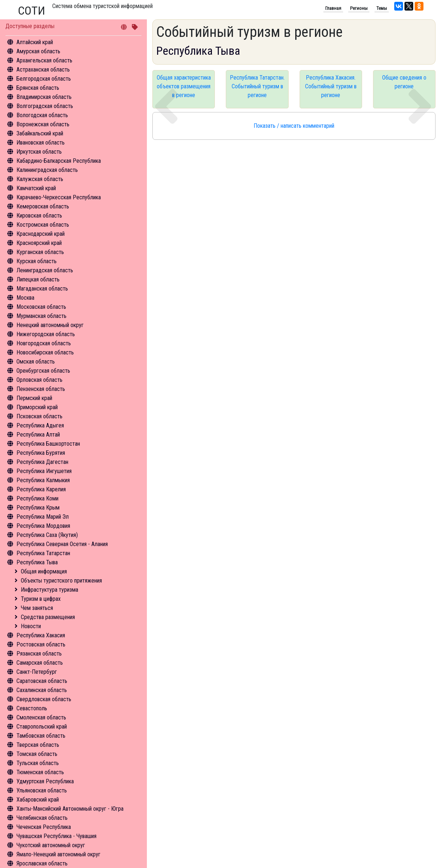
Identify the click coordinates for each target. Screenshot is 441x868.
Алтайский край (35, 42)
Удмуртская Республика (45, 781)
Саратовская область (42, 681)
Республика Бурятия (41, 453)
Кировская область (39, 216)
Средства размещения (48, 617)
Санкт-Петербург (37, 672)
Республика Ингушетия (44, 471)
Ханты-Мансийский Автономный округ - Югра (70, 809)
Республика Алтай (38, 435)
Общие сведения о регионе (404, 82)
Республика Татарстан (43, 553)
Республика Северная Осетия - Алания (62, 544)
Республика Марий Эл (43, 517)
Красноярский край (39, 243)
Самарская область (40, 663)
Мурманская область (41, 316)
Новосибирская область (45, 352)
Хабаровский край (38, 800)
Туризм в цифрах (41, 599)
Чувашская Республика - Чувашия (56, 836)
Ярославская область (42, 863)
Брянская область (38, 88)
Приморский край (37, 407)
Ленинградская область (45, 270)
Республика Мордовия (43, 526)
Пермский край (34, 398)
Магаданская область (42, 289)
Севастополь (32, 708)
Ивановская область (41, 143)
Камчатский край (36, 188)
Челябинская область (42, 818)
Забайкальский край (40, 133)
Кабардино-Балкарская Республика (59, 161)
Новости (31, 626)
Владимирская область (44, 97)
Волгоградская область (45, 106)
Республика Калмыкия (43, 480)
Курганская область (40, 252)
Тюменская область (40, 772)
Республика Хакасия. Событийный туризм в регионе (331, 86)
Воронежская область (43, 124)
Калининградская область (47, 170)
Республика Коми (37, 498)
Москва (25, 298)
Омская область (36, 362)
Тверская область (38, 745)
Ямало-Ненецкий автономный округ (58, 854)
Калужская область (40, 179)
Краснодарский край (41, 234)
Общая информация (44, 571)
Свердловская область (44, 699)
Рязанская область (39, 654)
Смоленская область (41, 717)
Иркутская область (39, 152)
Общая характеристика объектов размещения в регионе (184, 86)
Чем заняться (37, 608)
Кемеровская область (43, 206)
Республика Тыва (37, 562)
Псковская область (39, 416)
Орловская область (39, 380)
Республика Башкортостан (48, 444)
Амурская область (38, 51)
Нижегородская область (46, 334)
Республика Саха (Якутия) (47, 535)
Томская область (37, 754)
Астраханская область (43, 70)
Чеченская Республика (44, 827)
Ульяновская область (42, 790)
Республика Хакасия (41, 635)
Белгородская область (44, 79)
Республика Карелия (41, 489)
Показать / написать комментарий (294, 126)
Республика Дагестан (42, 462)
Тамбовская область (41, 736)
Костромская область (43, 225)
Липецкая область (38, 279)
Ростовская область (41, 644)
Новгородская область (44, 343)
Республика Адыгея (40, 425)
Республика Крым (38, 508)
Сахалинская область (42, 690)
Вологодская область (42, 115)
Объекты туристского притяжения (61, 581)
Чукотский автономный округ (51, 845)
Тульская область (38, 763)
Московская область (41, 307)
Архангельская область (44, 60)
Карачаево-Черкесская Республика (59, 197)
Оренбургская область (43, 371)
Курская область (37, 261)
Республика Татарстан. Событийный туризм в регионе (257, 86)
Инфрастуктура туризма (50, 590)
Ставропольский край (42, 727)
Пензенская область (41, 389)
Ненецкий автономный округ (50, 325)
